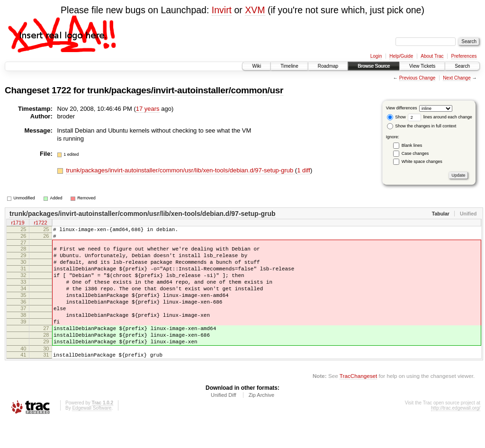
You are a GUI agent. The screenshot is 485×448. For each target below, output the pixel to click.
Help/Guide (401, 56)
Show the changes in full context (422, 126)
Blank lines (412, 145)
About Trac (432, 56)
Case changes (415, 153)
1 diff (304, 170)
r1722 (40, 224)
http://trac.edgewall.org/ (456, 435)
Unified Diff (224, 422)
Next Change (457, 78)
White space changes (422, 161)
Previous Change (418, 78)
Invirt (222, 10)
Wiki (256, 66)
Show (396, 117)
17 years (148, 109)
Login (376, 56)
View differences (402, 108)
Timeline (289, 66)
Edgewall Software (92, 435)
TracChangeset (358, 403)
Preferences (464, 56)
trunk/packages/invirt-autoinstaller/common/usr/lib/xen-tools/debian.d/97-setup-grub (180, 170)
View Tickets (422, 66)
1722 (61, 90)
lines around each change (440, 117)
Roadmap (328, 66)
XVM (255, 10)
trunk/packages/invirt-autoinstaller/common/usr (185, 90)
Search (462, 66)
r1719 (18, 224)
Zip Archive (261, 422)
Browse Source (374, 66)
